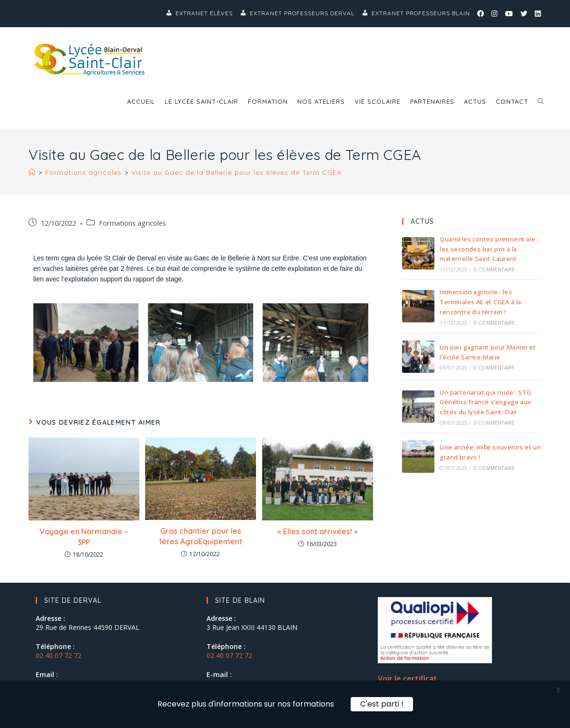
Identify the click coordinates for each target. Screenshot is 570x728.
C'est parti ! (382, 704)
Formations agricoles (133, 223)
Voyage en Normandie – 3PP (84, 537)
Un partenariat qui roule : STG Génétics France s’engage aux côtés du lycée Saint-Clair (485, 402)
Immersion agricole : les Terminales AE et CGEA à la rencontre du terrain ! (480, 302)
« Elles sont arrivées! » (318, 531)
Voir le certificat (408, 678)
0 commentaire (495, 269)
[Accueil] (32, 172)
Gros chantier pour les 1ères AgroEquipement (201, 536)
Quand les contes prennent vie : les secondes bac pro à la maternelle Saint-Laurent (489, 249)
